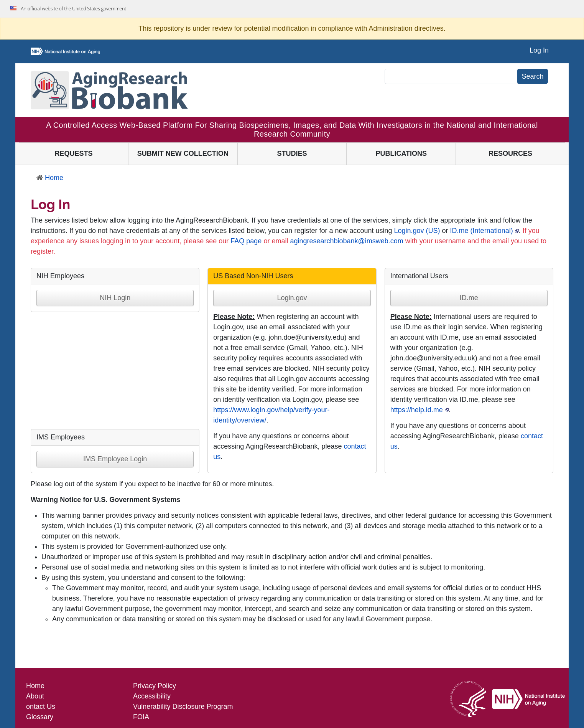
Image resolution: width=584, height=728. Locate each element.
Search (532, 76)
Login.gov (292, 298)
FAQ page (246, 241)
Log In (539, 50)
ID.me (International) (482, 231)
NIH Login (115, 298)
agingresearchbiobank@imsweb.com (346, 241)
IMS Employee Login (115, 459)
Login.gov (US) (417, 231)
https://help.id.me (417, 410)
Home (50, 178)
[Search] (451, 76)
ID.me (469, 298)
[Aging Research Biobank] (109, 90)
